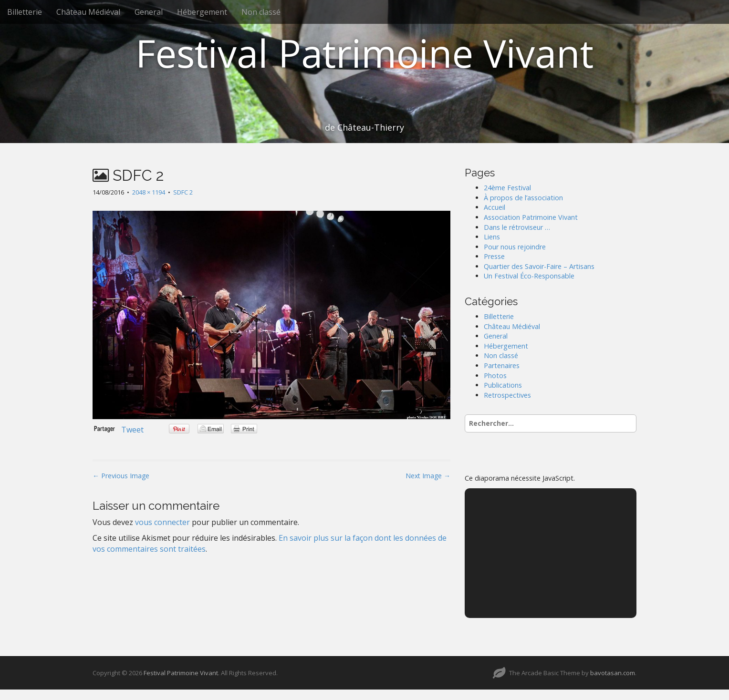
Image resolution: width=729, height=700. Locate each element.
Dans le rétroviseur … (517, 227)
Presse (494, 256)
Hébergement (202, 12)
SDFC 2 (183, 192)
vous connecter (162, 522)
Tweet (132, 430)
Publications (503, 385)
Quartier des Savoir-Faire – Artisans (539, 266)
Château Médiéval (88, 12)
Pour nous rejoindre (515, 247)
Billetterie (25, 12)
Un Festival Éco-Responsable (529, 276)
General (149, 12)
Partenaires (502, 365)
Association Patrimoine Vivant (531, 217)
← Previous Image (121, 476)
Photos (495, 376)
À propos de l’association (523, 198)
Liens (492, 237)
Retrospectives (507, 395)
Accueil (495, 207)
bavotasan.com (613, 673)
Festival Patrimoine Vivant (364, 53)
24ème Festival (507, 188)
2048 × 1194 (149, 192)
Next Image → (428, 476)
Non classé (261, 12)
